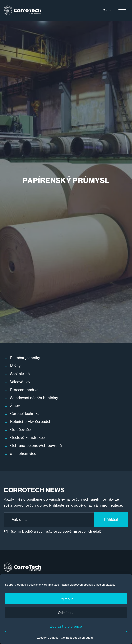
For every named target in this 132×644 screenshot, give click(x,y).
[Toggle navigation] (122, 11)
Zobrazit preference (66, 626)
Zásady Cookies (48, 638)
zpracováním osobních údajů (80, 531)
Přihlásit (111, 520)
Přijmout (66, 599)
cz (105, 10)
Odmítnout (66, 613)
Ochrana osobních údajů (77, 638)
